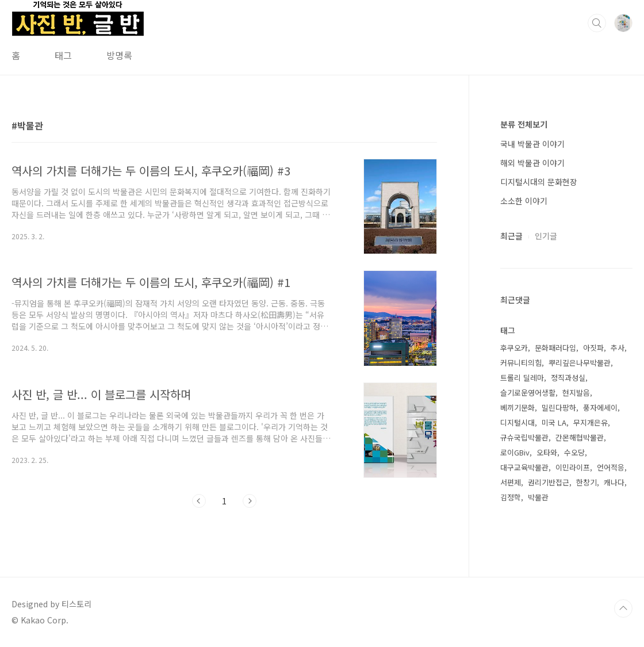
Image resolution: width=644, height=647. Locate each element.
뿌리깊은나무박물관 (580, 363)
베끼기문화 (517, 407)
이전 (199, 501)
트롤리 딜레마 (522, 378)
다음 (250, 501)
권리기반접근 (549, 482)
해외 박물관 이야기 (532, 163)
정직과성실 (568, 378)
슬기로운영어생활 (528, 393)
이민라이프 (573, 467)
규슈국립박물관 (524, 437)
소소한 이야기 (524, 201)
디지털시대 (517, 422)
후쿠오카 (514, 348)
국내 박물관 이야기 (532, 144)
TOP (623, 608)
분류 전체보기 (524, 124)
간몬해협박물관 (580, 437)
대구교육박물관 (524, 467)
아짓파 (593, 348)
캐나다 (614, 482)
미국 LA (554, 422)
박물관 (538, 497)
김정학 (511, 497)
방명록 (119, 55)
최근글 (511, 236)
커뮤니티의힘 (521, 363)
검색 (597, 23)
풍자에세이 (600, 407)
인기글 (546, 236)
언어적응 (611, 467)
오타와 (547, 452)
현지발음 (576, 393)
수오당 (574, 452)
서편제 (511, 482)
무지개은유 (591, 422)
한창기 (586, 482)
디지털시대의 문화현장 (539, 182)
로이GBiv (515, 452)
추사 (618, 348)
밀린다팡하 (559, 407)
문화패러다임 (555, 348)
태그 (63, 55)
